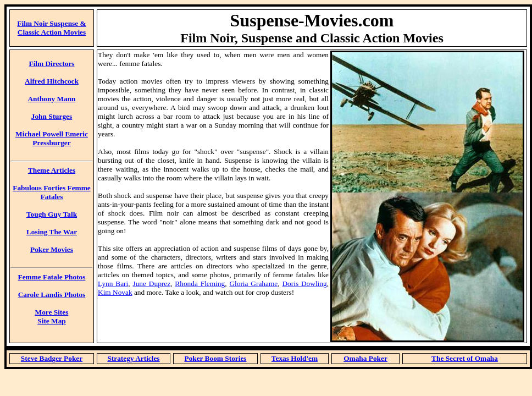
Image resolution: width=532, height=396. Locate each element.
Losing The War (52, 232)
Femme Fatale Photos (52, 277)
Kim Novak (115, 292)
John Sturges (52, 116)
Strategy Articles (133, 358)
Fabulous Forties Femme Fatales (51, 192)
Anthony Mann (51, 99)
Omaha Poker (365, 358)
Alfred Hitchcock (52, 81)
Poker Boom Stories (215, 358)
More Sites (52, 312)
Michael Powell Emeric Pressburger (52, 138)
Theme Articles (52, 170)
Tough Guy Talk (52, 214)
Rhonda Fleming (200, 284)
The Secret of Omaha (465, 358)
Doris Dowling (304, 284)
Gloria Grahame (253, 284)
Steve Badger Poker (52, 358)
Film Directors (51, 64)
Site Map (51, 321)
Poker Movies (52, 249)
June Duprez (152, 284)
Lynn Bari (113, 284)
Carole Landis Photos (52, 295)
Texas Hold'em (295, 358)
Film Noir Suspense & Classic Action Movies (51, 28)
